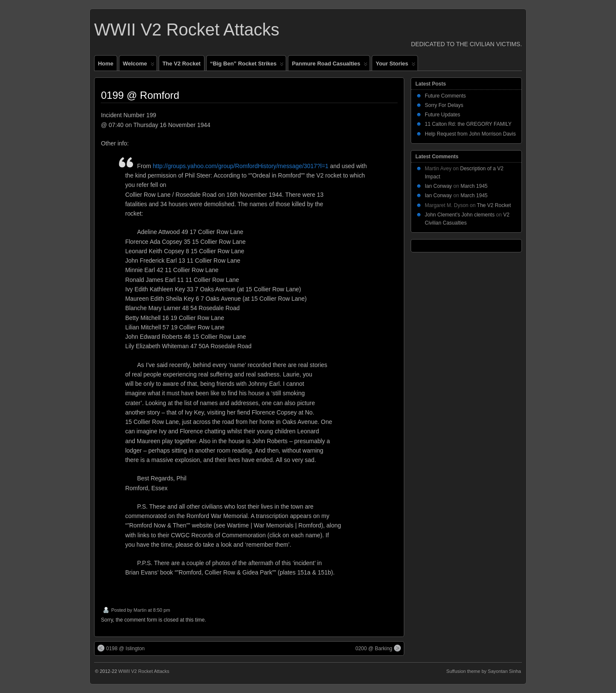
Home (106, 64)
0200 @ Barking (378, 648)
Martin (140, 610)
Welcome (139, 65)
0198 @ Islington (121, 648)
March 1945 (474, 186)
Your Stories (395, 65)
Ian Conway (438, 186)
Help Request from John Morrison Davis (470, 134)
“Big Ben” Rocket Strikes (247, 65)
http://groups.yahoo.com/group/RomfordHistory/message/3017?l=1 (241, 166)
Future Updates (443, 115)
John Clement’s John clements (460, 215)
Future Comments (445, 96)
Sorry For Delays (444, 105)
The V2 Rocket (182, 64)
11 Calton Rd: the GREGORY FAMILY (468, 124)
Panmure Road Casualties (330, 65)
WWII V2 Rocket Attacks (187, 30)
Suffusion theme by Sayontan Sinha (484, 671)
